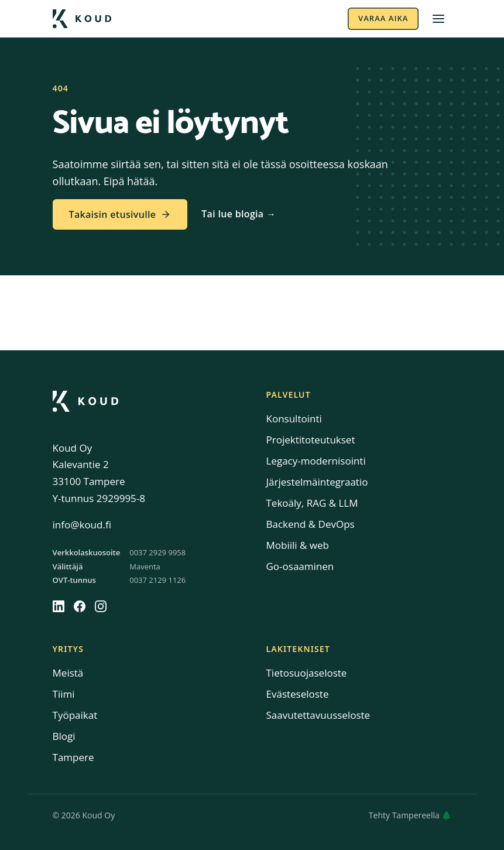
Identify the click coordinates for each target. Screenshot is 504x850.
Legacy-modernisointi (316, 461)
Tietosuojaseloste (307, 673)
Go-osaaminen (300, 566)
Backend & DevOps (311, 524)
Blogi (64, 736)
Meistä (68, 673)
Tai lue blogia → (239, 214)
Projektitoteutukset (311, 440)
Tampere (73, 757)
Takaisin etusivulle (120, 214)
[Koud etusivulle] (82, 19)
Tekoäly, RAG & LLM (312, 503)
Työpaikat (75, 715)
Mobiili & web (298, 545)
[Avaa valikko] (438, 19)
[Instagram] (101, 606)
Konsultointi (294, 419)
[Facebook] (80, 606)
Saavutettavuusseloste (318, 715)
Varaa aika (383, 18)
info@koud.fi (82, 525)
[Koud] (86, 401)
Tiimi (64, 694)
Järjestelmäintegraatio (317, 482)
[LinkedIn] (59, 606)
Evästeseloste (298, 694)
